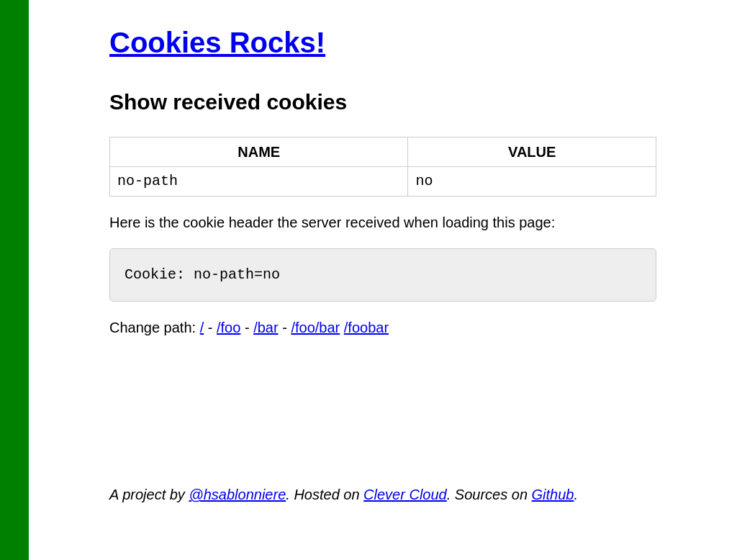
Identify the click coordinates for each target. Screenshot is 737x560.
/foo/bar (315, 328)
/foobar (366, 328)
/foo (229, 328)
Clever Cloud (405, 494)
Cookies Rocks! (217, 42)
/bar (266, 328)
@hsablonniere (237, 494)
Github (553, 494)
